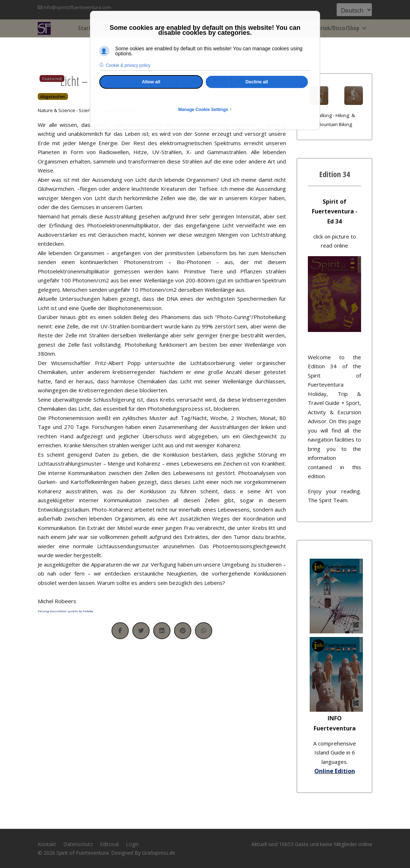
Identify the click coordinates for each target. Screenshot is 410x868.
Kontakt (47, 844)
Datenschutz (78, 844)
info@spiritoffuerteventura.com (77, 7)
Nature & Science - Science (67, 110)
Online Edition (335, 771)
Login (132, 844)
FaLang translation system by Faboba (65, 611)
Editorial (109, 844)
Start (85, 28)
